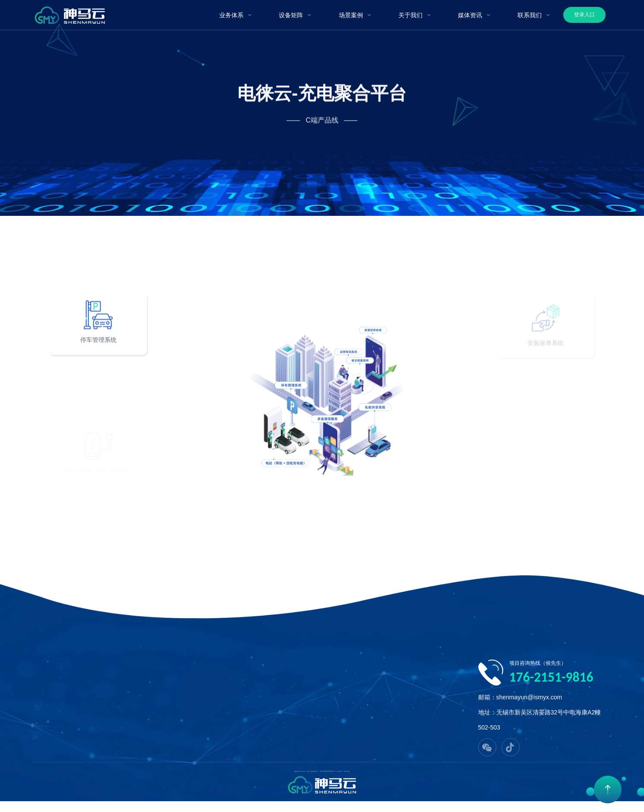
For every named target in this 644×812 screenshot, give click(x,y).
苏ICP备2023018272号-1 (328, 771)
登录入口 (584, 15)
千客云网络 (346, 771)
